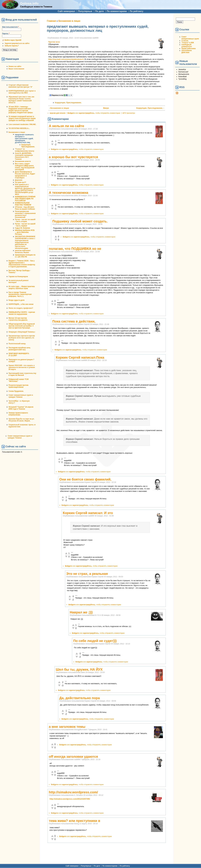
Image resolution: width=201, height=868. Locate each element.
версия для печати (58, 113)
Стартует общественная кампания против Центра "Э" (21, 86)
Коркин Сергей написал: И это (88, 513)
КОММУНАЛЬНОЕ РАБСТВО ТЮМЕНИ (23, 204)
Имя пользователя (10, 27)
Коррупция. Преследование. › (150, 108)
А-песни (185, 41)
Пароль (6, 34)
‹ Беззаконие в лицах (59, 108)
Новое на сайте (15, 66)
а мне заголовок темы (67, 727)
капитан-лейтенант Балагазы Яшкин (23, 251)
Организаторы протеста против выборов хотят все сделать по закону (22, 338)
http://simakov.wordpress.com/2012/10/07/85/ (70, 799)
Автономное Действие (187, 51)
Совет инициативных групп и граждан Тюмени (21, 396)
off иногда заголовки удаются (73, 757)
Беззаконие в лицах (17, 132)
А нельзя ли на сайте (66, 126)
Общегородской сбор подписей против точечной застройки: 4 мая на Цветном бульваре (22, 326)
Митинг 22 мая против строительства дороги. (18, 319)
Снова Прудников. (16, 391)
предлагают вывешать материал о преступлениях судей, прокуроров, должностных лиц (24, 139)
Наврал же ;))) (81, 612)
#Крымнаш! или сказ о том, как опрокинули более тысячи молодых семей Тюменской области (21, 100)
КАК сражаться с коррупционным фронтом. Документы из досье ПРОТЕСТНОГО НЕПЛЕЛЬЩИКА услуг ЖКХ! (25, 189)
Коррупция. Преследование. (28, 146)
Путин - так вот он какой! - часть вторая (25, 220)
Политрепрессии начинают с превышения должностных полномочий (25, 214)
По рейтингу (136, 11)
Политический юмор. (17, 344)
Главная (51, 21)
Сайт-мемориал (66, 11)
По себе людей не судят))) (95, 641)
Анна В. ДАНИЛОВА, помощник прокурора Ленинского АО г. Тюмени (24, 156)
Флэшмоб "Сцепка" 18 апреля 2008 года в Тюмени (21, 408)
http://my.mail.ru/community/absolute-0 (66, 59)
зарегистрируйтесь (87, 113)
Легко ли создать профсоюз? (21, 308)
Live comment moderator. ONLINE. (22, 124)
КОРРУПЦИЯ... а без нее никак (21, 304)
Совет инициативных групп (190, 38)
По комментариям (117, 11)
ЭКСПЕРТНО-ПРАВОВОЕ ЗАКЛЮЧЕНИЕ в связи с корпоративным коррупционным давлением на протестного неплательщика (25, 242)
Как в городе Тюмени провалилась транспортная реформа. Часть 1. (20, 294)
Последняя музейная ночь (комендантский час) (19, 349)
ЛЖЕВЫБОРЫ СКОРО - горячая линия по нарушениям (22, 313)
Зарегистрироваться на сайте (17, 43)
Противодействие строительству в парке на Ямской (22, 374)
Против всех (54, 42)
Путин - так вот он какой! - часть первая (25, 225)
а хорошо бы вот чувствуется (73, 157)
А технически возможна (69, 193)
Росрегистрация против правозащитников (18, 386)
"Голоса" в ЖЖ (188, 43)
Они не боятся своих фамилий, (85, 479)
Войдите (71, 113)
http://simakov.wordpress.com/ (73, 792)
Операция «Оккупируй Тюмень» (22, 332)
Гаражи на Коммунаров (18, 277)
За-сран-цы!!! (21, 182)
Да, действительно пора (80, 698)
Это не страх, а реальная (87, 574)
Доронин (19, 180)
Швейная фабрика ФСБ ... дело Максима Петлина (25, 232)
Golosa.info (29, 3)
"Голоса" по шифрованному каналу (25, 150)
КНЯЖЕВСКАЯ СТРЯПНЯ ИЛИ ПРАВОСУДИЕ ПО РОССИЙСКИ (25, 199)
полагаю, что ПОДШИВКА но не (75, 249)
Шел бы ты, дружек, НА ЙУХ (79, 669)
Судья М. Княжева (22, 228)
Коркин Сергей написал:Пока (80, 357)
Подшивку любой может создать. (80, 221)
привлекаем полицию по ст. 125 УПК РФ (25, 256)
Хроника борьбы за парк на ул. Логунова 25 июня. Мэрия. (21, 420)
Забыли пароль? (12, 46)
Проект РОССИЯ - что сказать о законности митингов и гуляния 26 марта (22, 367)
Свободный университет (187, 46)
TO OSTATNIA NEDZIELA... (19, 128)
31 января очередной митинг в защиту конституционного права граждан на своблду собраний (22, 118)
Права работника (189, 49)
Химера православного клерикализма (18, 414)
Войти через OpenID (13, 40)
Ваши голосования (16, 69)
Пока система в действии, (74, 321)
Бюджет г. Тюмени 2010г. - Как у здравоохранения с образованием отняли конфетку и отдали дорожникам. (22, 264)
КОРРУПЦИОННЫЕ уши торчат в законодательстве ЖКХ (22, 92)
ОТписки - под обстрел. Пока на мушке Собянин (25, 208)
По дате (100, 11)
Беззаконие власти (23, 161)
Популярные (85, 11)
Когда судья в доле (17, 300)
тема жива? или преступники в (75, 821)
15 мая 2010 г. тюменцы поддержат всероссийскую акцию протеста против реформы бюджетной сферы (21, 110)
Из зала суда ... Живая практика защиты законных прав (22, 287)
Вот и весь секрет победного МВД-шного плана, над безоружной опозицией (25, 167)
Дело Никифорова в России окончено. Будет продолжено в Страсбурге (25, 175)
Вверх (105, 108)
